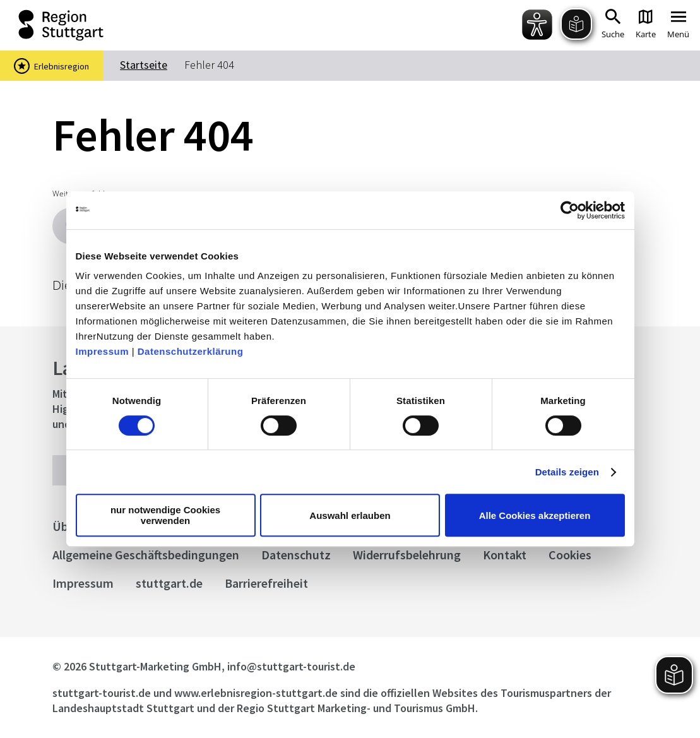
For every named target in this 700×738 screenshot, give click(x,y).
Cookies (570, 555)
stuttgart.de (169, 583)
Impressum (103, 351)
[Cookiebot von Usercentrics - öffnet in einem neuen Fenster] (570, 210)
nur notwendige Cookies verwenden (165, 515)
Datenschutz (296, 555)
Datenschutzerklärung (191, 351)
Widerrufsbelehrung (407, 555)
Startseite (144, 65)
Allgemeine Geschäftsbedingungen (146, 555)
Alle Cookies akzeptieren (535, 515)
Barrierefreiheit (266, 583)
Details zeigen (567, 472)
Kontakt (505, 555)
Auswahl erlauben (350, 515)
